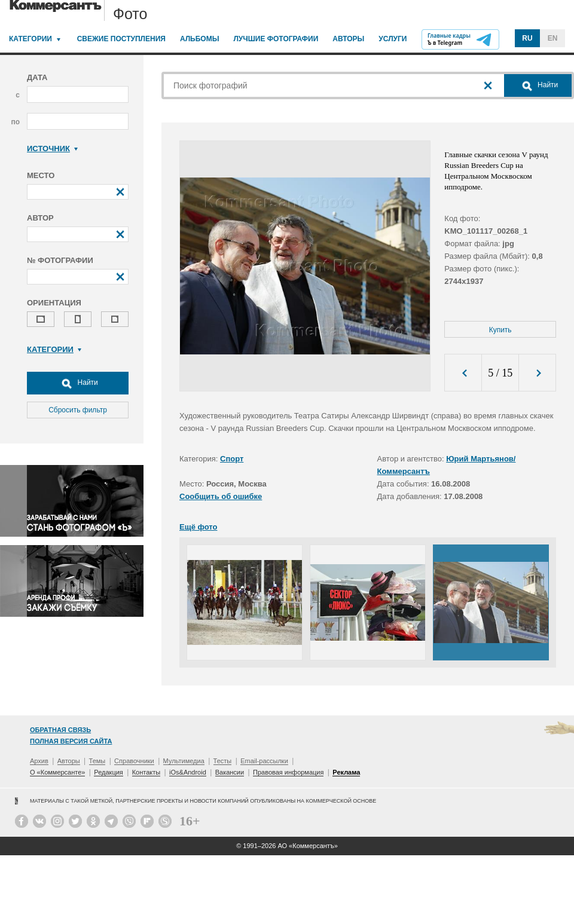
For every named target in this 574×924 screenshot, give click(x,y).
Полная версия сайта (71, 741)
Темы (97, 761)
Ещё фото (198, 527)
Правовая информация (288, 772)
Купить (500, 330)
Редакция (108, 772)
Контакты (146, 772)
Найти (78, 383)
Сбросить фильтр (78, 410)
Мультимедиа (184, 761)
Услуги (393, 39)
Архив (39, 761)
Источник (52, 149)
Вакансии (230, 772)
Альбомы (200, 39)
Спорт (232, 459)
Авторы (348, 39)
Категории (30, 39)
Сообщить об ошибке (221, 496)
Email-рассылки (264, 761)
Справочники (134, 761)
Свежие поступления (121, 39)
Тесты (223, 761)
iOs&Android (188, 772)
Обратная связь (60, 730)
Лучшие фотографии (276, 39)
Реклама (346, 772)
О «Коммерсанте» (57, 772)
